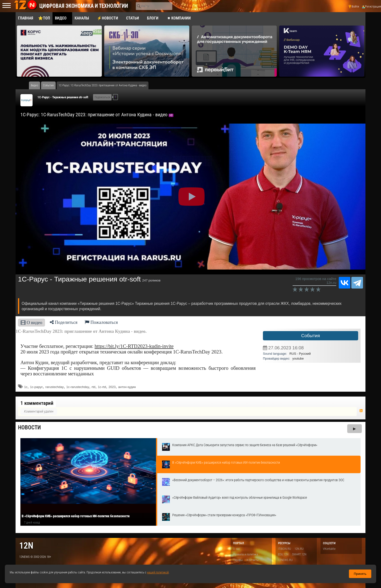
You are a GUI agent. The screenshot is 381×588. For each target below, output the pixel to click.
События (310, 336)
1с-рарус (36, 387)
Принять (360, 574)
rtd (93, 387)
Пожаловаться (101, 322)
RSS (361, 411)
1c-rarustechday (78, 387)
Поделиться (64, 322)
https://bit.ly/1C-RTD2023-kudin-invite (134, 346)
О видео (31, 322)
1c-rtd (102, 387)
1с (26, 387)
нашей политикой (158, 572)
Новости (29, 428)
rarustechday (55, 387)
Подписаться (102, 97)
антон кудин (127, 387)
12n (26, 546)
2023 (112, 387)
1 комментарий (37, 403)
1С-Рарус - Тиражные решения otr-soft (63, 97)
